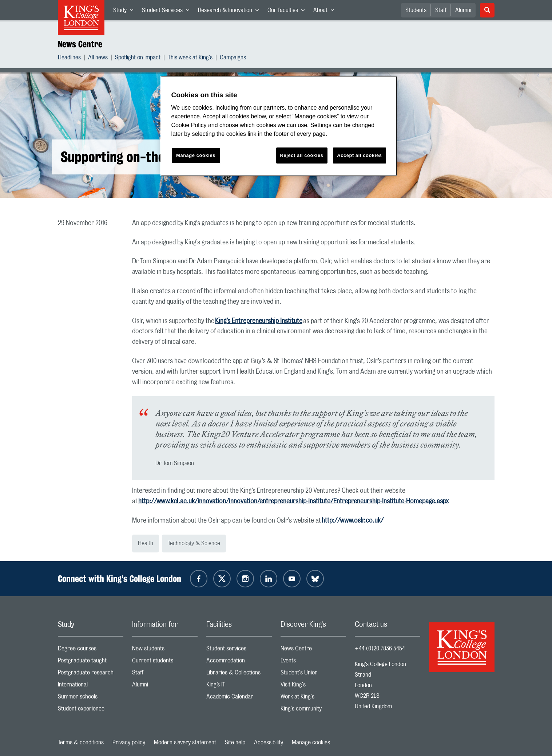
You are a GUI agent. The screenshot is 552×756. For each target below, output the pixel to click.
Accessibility (269, 743)
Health (146, 543)
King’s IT (239, 686)
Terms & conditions (81, 743)
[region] (279, 126)
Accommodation (239, 662)
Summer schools (91, 698)
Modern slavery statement (185, 743)
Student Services (168, 12)
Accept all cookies (359, 155)
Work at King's (313, 698)
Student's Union (313, 674)
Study (125, 12)
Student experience (91, 710)
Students (416, 10)
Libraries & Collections (239, 674)
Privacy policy (129, 743)
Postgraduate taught (91, 662)
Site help (235, 743)
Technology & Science (194, 543)
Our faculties (288, 12)
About (326, 12)
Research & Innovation (231, 12)
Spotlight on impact (138, 58)
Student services (239, 650)
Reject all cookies (302, 155)
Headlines (69, 58)
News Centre (80, 44)
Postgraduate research (91, 674)
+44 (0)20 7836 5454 (380, 649)
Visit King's (313, 686)
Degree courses (91, 650)
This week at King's (190, 58)
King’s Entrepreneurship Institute (259, 321)
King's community (313, 710)
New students (165, 650)
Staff (441, 10)
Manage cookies (311, 743)
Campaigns (233, 58)
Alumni (463, 10)
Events (313, 662)
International (91, 686)
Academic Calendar (239, 698)
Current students (165, 662)
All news (98, 58)
